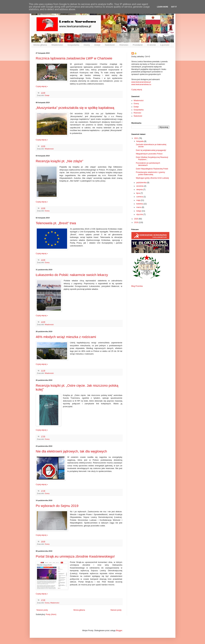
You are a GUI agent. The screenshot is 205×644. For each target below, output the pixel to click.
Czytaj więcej (137, 90)
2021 (136, 138)
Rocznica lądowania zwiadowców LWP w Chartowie (74, 58)
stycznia (140, 214)
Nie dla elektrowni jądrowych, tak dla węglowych (71, 451)
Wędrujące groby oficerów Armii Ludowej (152, 178)
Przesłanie (138, 45)
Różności (124, 45)
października (142, 183)
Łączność (165, 45)
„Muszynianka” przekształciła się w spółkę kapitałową (75, 108)
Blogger (119, 631)
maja (138, 200)
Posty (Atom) (51, 614)
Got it (174, 7)
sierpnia (140, 190)
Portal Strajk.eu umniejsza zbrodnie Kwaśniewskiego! (75, 556)
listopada (140, 141)
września (140, 186)
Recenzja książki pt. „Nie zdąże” (60, 161)
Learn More (163, 7)
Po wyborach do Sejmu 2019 (57, 506)
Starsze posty (116, 610)
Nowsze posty (42, 610)
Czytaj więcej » (42, 86)
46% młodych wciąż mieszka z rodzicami (66, 337)
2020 (136, 219)
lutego (139, 211)
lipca (138, 193)
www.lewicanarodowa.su (141, 84)
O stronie (152, 45)
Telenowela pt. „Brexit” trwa (56, 223)
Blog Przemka (137, 286)
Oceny (87, 45)
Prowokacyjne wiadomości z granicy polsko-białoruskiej (150, 173)
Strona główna (40, 45)
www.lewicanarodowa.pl (141, 82)
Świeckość (110, 45)
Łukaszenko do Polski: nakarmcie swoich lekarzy (72, 275)
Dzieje (97, 45)
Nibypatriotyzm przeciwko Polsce (149, 154)
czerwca (140, 197)
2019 (136, 222)
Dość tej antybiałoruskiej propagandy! (151, 150)
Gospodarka (73, 45)
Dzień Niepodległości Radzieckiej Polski (152, 169)
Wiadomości (57, 45)
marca (139, 207)
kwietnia (140, 204)
